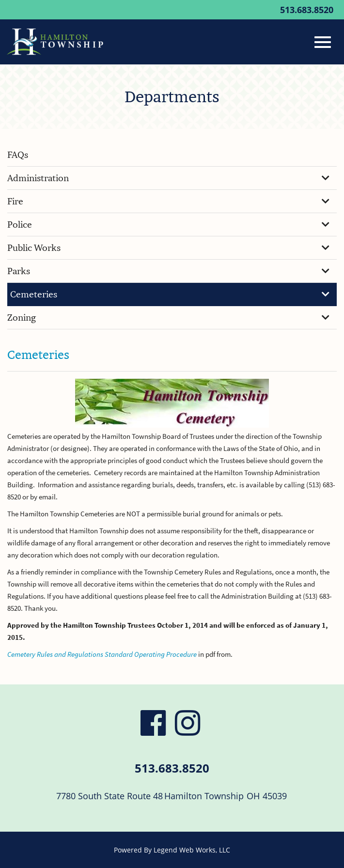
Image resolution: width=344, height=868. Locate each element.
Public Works (168, 248)
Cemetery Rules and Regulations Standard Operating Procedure (102, 654)
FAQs (18, 155)
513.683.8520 (307, 10)
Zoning (168, 318)
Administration (168, 178)
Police (168, 225)
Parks (168, 271)
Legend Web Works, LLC (192, 850)
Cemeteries (170, 294)
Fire (168, 201)
